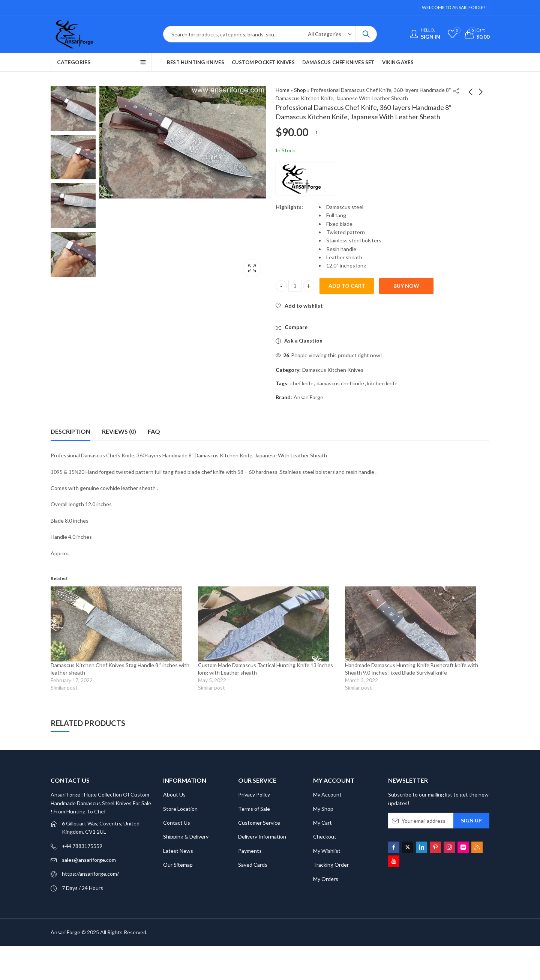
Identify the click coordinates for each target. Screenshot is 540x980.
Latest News (178, 851)
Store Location (180, 809)
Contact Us (177, 823)
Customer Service (259, 823)
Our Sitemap (178, 865)
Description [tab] (70, 431)
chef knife (302, 383)
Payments (250, 851)
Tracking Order (331, 865)
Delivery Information (262, 836)
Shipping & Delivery (186, 836)
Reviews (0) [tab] (119, 431)
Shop (300, 90)
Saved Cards (253, 865)
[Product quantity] (295, 286)
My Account (327, 794)
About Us (174, 794)
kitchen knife (382, 383)
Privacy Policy (254, 794)
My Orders (326, 879)
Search (366, 34)
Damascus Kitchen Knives (333, 370)
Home (283, 90)
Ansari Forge (308, 397)
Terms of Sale (254, 809)
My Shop (323, 809)
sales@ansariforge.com (89, 860)
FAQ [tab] (154, 431)
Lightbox (252, 268)
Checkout (325, 836)
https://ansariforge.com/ (90, 874)
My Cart (322, 823)
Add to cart (347, 286)
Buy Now (406, 286)
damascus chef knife (340, 383)
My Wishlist (327, 851)
